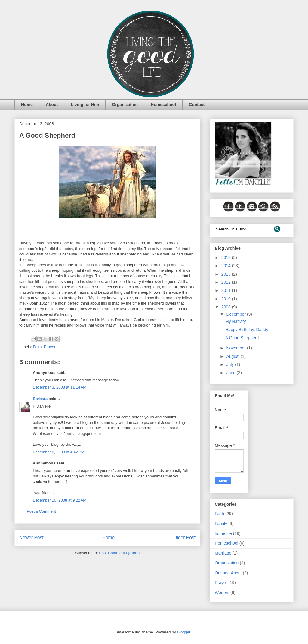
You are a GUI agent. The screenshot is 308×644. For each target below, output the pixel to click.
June (231, 373)
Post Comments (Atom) (119, 553)
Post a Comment (41, 511)
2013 (227, 274)
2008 (227, 307)
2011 (227, 290)
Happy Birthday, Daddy (247, 330)
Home (27, 105)
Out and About (228, 573)
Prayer (50, 347)
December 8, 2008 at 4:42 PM (59, 452)
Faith (37, 347)
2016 (227, 258)
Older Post (184, 538)
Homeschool (163, 105)
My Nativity (236, 321)
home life (223, 533)
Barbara (40, 399)
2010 (227, 299)
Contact (197, 105)
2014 (227, 266)
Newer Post (31, 538)
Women (222, 592)
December (236, 314)
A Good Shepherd (242, 338)
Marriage (223, 553)
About (52, 105)
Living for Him (85, 105)
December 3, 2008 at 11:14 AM (60, 387)
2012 (227, 282)
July (231, 364)
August (233, 356)
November (236, 348)
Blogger (183, 632)
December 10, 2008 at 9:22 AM (60, 500)
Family (221, 524)
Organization (125, 105)
